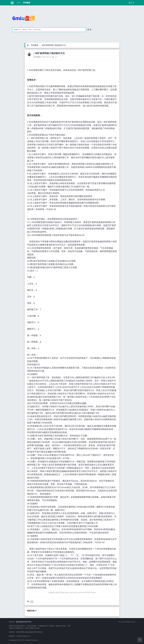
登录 (132, 3)
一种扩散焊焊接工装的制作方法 (53, 45)
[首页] (28, 45)
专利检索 (26, 3)
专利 (32, 602)
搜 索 (89, 30)
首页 (18, 3)
